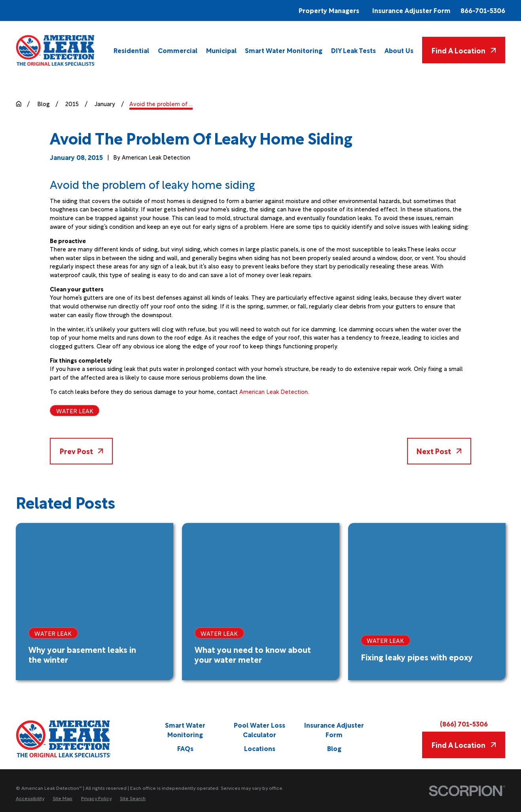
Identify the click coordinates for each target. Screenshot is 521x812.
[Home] (56, 50)
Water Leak (75, 411)
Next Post (439, 451)
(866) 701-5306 (464, 724)
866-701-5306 (483, 10)
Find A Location (464, 50)
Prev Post (81, 451)
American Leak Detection (274, 391)
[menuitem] (131, 50)
